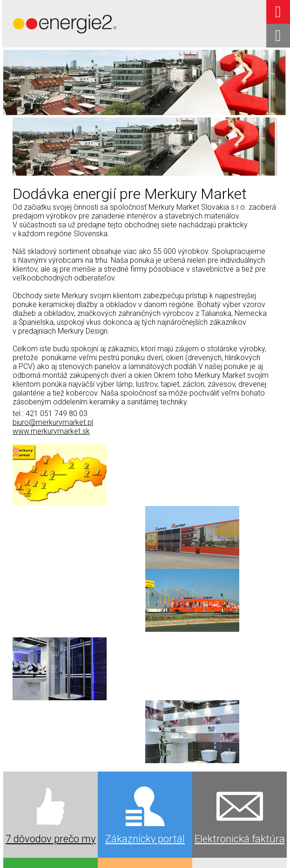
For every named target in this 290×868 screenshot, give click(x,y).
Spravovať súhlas (192, 850)
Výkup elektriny (145, 727)
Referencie (239, 723)
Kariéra (145, 807)
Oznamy (51, 807)
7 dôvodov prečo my (51, 637)
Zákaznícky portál (145, 637)
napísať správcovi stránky (250, 842)
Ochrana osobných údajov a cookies (121, 850)
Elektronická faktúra (240, 637)
